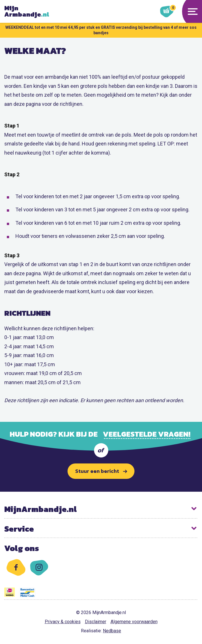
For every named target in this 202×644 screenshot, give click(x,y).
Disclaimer (96, 622)
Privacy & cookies (63, 622)
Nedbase (112, 631)
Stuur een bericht (97, 471)
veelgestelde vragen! (147, 434)
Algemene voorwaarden (134, 622)
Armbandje (28, 11)
